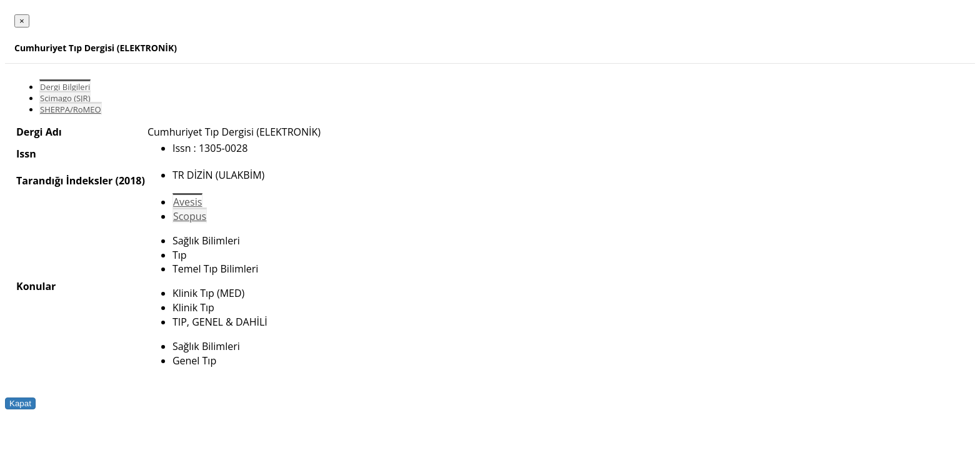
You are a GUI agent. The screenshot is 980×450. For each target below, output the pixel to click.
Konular (36, 286)
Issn (26, 154)
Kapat (20, 403)
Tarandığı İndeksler (64, 181)
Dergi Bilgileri (65, 87)
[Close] (22, 21)
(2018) (130, 181)
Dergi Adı (39, 132)
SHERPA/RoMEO (71, 109)
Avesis (187, 202)
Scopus (190, 216)
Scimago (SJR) (65, 98)
